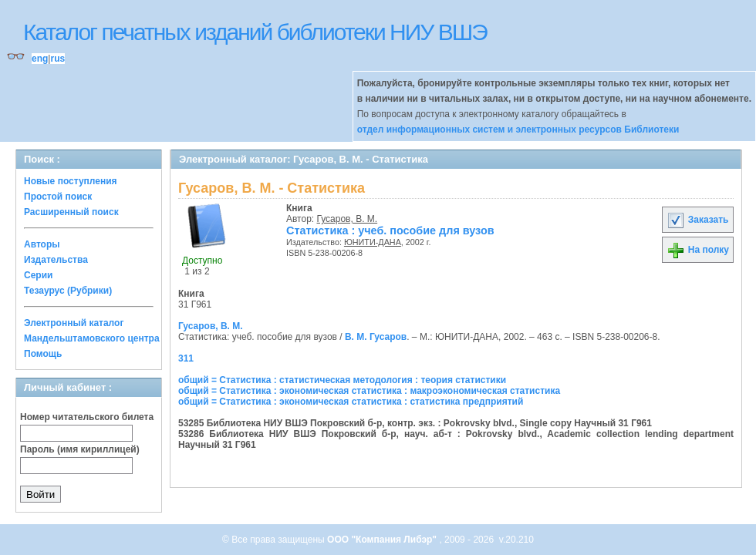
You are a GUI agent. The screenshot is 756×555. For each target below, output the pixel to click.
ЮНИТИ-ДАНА (373, 242)
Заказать (697, 220)
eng (40, 59)
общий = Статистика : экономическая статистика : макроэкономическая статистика (369, 391)
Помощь (43, 354)
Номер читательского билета (87, 417)
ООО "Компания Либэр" (383, 540)
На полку (698, 250)
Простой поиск (58, 197)
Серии (38, 275)
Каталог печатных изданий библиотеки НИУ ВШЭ (255, 32)
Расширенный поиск (71, 212)
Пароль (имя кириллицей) (80, 449)
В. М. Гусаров (376, 337)
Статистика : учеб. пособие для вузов (390, 230)
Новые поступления (71, 181)
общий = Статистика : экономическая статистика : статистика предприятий (351, 402)
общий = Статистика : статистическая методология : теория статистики (342, 380)
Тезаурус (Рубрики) (68, 291)
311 (186, 358)
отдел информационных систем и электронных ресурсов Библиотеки (518, 129)
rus (57, 59)
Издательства (56, 260)
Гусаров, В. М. (348, 219)
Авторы (42, 244)
